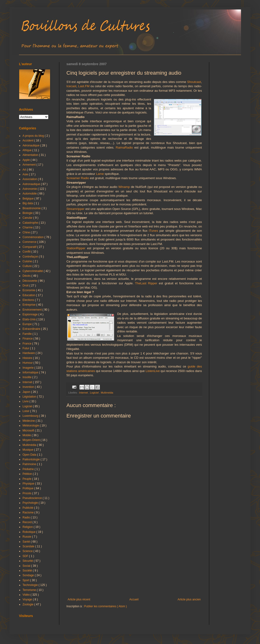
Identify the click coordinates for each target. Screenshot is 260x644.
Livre (26, 401)
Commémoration (33, 237)
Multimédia (107, 393)
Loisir (26, 411)
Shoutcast (194, 82)
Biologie (28, 213)
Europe (28, 324)
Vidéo (27, 595)
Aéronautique (31, 145)
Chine (27, 232)
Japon (27, 392)
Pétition (28, 474)
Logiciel (95, 393)
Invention (29, 387)
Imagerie (28, 368)
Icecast (71, 86)
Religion (28, 527)
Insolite (27, 377)
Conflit (27, 252)
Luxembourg (31, 416)
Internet (84, 393)
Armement (30, 165)
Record (28, 522)
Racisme (28, 512)
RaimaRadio (124, 147)
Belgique (28, 199)
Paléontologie (32, 459)
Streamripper (75, 209)
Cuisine (28, 261)
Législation (30, 397)
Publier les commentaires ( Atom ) (106, 606)
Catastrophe (31, 223)
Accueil (134, 599)
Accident (28, 141)
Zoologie (28, 604)
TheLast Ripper (146, 283)
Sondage (29, 575)
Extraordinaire (32, 329)
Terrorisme (30, 590)
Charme (28, 227)
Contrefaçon (31, 257)
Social (27, 566)
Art (25, 170)
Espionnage (30, 314)
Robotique (29, 532)
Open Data (30, 455)
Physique (29, 484)
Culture (28, 266)
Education (29, 295)
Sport (26, 580)
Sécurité (28, 561)
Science (28, 551)
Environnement (32, 310)
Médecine (29, 421)
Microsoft (29, 431)
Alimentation (31, 155)
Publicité (28, 508)
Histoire (28, 358)
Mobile (27, 435)
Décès (27, 276)
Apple (27, 160)
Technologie (30, 585)
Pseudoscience (33, 498)
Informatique (31, 372)
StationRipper (76, 248)
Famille (28, 334)
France (27, 344)
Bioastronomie (32, 208)
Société (28, 571)
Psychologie (31, 503)
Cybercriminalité (33, 271)
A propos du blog (34, 136)
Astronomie (30, 189)
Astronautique (32, 184)
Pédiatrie (29, 469)
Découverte (30, 281)
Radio (27, 517)
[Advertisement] (134, 559)
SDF (26, 556)
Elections (29, 300)
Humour (28, 363)
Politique (28, 488)
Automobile (30, 194)
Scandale (29, 546)
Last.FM (84, 86)
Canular (28, 218)
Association (30, 179)
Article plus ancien (189, 599)
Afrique (27, 150)
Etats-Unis (30, 319)
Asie (26, 174)
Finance (28, 339)
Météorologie (31, 426)
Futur (26, 348)
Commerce (30, 242)
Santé (27, 542)
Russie (27, 537)
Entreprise (29, 305)
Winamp (124, 187)
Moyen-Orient (32, 440)
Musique (28, 450)
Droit (26, 286)
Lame (100, 174)
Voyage (28, 599)
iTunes (153, 231)
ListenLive (153, 371)
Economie (29, 290)
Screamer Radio (78, 178)
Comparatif (30, 247)
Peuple (27, 479)
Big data (28, 203)
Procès (27, 493)
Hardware (29, 353)
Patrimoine (30, 464)
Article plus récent (79, 599)
